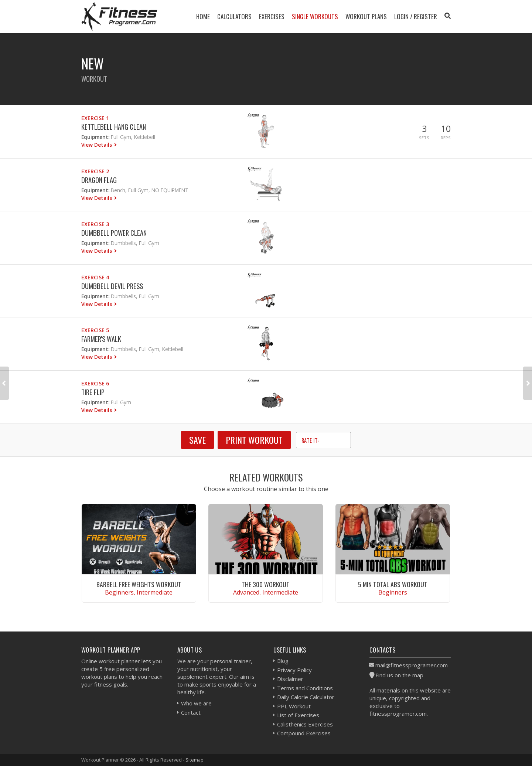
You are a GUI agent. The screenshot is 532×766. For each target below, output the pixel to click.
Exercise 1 (95, 118)
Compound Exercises (304, 733)
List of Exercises (298, 715)
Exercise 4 (95, 277)
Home (203, 16)
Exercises (272, 16)
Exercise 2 (95, 171)
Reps (446, 138)
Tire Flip (93, 392)
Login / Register (416, 16)
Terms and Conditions (305, 688)
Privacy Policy (294, 670)
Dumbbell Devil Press (112, 286)
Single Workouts (315, 16)
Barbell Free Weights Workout (139, 584)
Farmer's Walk (101, 339)
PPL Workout (294, 706)
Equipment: (95, 137)
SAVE (197, 440)
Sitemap (195, 760)
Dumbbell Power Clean (114, 233)
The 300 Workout (266, 584)
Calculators (234, 16)
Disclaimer (290, 679)
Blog (283, 661)
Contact (191, 712)
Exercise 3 (95, 224)
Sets (424, 138)
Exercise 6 (95, 383)
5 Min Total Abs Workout (393, 584)
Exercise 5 (95, 330)
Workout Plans (366, 16)
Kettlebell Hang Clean (114, 127)
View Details (97, 145)
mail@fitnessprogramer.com (412, 665)
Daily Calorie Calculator (306, 697)
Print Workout (254, 440)
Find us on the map (399, 675)
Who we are (196, 703)
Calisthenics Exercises (305, 724)
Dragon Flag (99, 180)
